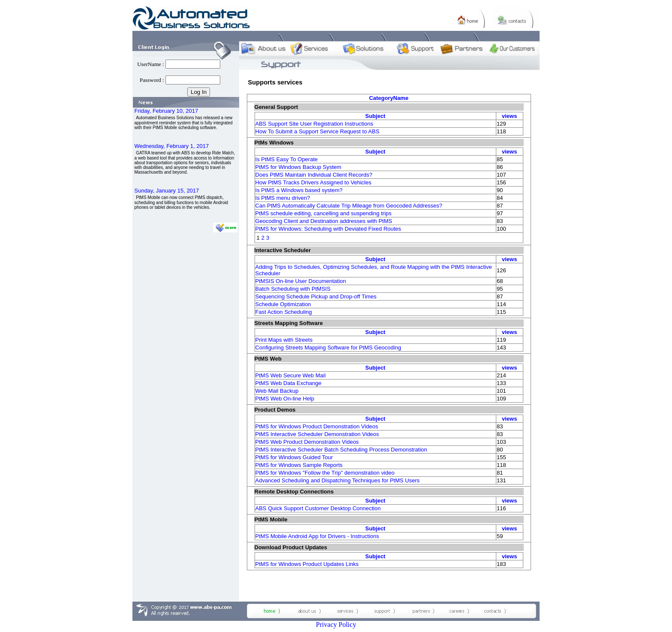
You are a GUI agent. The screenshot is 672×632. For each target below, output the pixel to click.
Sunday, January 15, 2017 (167, 191)
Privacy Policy (336, 624)
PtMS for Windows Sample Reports (299, 465)
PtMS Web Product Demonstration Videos (307, 442)
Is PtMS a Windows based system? (299, 190)
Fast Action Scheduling (284, 312)
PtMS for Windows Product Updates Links (307, 564)
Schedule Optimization (283, 304)
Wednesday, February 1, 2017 (172, 146)
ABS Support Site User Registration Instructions (314, 124)
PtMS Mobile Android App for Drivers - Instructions (317, 536)
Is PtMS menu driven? (283, 198)
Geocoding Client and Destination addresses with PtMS (324, 221)
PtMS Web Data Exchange (288, 383)
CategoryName (389, 98)
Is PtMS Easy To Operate (287, 159)
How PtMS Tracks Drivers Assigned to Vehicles (313, 182)
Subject (375, 116)
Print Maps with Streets (284, 340)
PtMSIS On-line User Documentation (301, 281)
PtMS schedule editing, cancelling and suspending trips (324, 213)
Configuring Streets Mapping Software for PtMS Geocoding (328, 348)
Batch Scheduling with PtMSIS (293, 289)
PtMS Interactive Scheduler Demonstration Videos (317, 434)
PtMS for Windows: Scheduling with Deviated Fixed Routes (328, 229)
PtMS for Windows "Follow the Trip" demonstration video (325, 473)
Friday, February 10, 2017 (166, 111)
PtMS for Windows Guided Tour (294, 457)
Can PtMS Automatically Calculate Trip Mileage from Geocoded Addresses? (349, 206)
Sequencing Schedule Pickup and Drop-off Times (316, 296)
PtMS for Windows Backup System (298, 167)
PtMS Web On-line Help (285, 399)
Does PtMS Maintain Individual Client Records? (314, 175)
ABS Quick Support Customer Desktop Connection (318, 508)
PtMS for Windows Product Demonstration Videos (317, 426)
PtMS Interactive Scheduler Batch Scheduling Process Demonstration (341, 450)
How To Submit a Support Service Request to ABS (318, 131)
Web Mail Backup (277, 391)
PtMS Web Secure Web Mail (291, 375)
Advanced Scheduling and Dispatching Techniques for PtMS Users (337, 480)
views (509, 116)
